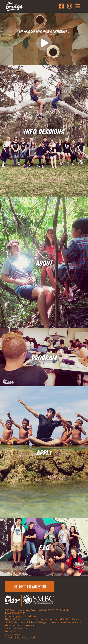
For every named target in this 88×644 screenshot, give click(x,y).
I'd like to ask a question (30, 587)
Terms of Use (13, 631)
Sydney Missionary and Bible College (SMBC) (41, 621)
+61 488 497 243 (16, 613)
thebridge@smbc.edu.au (21, 616)
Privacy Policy (13, 635)
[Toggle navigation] (77, 6)
